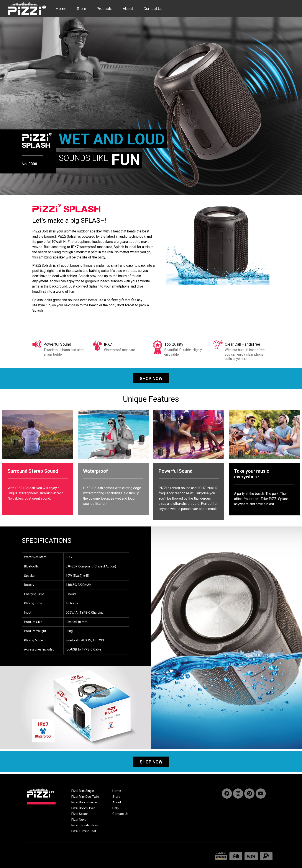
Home (61, 9)
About (128, 9)
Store (81, 9)
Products (104, 9)
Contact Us (153, 9)
